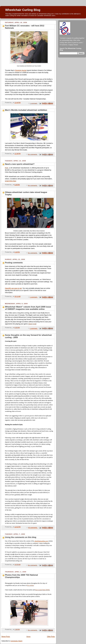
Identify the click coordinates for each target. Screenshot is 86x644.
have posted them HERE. (43, 590)
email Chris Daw (10, 181)
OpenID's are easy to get (13, 288)
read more (32, 324)
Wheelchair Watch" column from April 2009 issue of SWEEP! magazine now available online (28, 308)
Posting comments (14, 263)
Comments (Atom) (16, 641)
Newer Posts (6, 637)
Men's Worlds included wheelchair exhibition (26, 110)
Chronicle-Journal (21, 70)
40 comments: (33, 528)
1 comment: (34, 103)
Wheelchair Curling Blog (23, 10)
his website (30, 585)
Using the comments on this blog (21, 537)
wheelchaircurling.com (41, 541)
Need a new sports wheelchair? (20, 164)
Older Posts (51, 637)
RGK (7, 168)
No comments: (33, 154)
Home (28, 637)
